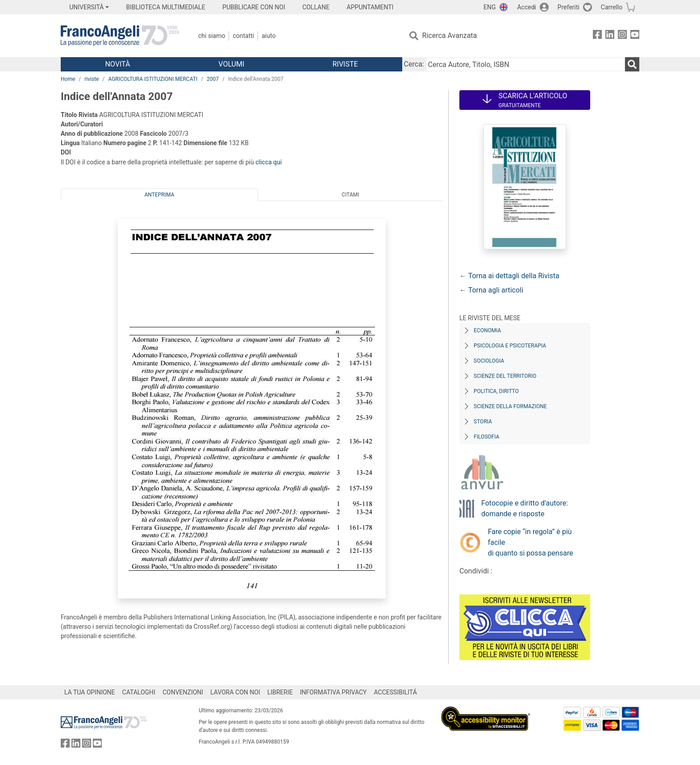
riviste (92, 79)
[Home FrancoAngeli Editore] (120, 36)
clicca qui (269, 162)
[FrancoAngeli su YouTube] (635, 36)
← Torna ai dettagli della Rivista (509, 276)
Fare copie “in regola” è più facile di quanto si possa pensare (531, 542)
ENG (490, 7)
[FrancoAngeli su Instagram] (622, 36)
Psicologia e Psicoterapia (510, 346)
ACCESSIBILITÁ (396, 692)
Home (68, 79)
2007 (213, 79)
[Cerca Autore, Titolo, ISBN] (525, 64)
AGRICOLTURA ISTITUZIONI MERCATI (153, 79)
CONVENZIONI (183, 692)
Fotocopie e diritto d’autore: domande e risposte (525, 508)
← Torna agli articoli (491, 290)
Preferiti (569, 7)
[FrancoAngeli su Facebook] (597, 36)
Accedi (527, 7)
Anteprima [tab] (160, 195)
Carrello (612, 7)
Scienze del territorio (505, 376)
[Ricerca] (632, 64)
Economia (487, 330)
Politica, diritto (496, 391)
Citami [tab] (350, 195)
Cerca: (414, 64)
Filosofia (486, 437)
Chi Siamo (212, 36)
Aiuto (269, 36)
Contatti (243, 36)
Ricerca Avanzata (450, 36)
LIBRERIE (280, 692)
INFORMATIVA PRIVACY (333, 692)
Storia (483, 422)
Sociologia (489, 361)
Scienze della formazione (510, 406)
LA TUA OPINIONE (90, 692)
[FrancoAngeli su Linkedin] (610, 36)
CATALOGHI (139, 692)
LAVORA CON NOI (235, 692)
